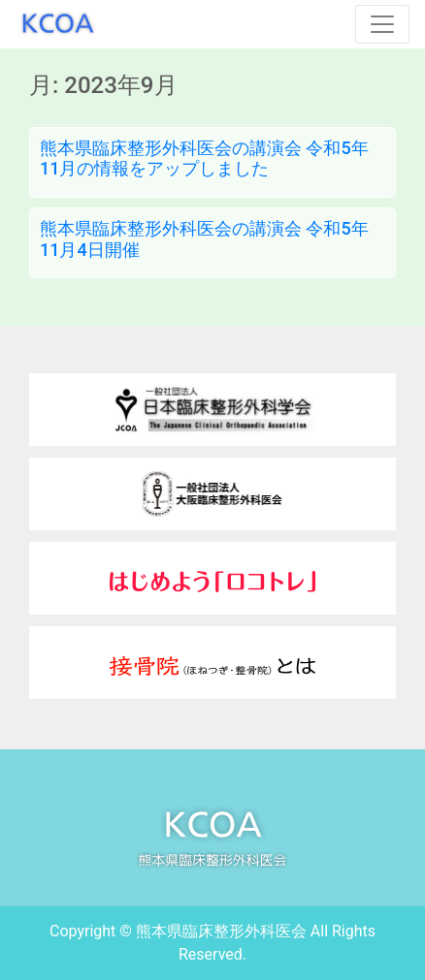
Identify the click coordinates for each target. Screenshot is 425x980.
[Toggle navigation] (382, 24)
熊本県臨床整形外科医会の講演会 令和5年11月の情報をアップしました (204, 158)
